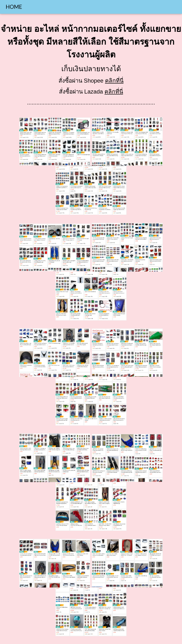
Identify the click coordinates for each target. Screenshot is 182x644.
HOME (14, 7)
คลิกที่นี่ (114, 81)
